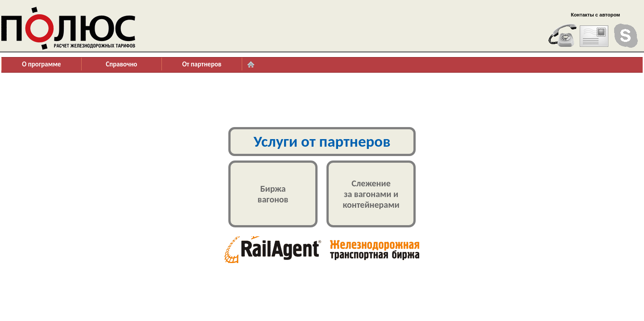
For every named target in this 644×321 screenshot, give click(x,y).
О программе (41, 64)
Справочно (121, 64)
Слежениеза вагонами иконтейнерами (371, 194)
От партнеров (202, 64)
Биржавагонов (273, 194)
